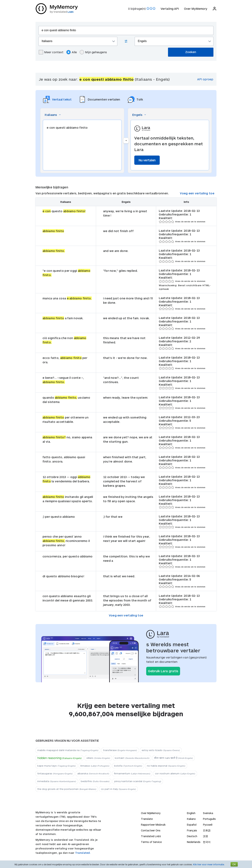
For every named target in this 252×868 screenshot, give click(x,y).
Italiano (191, 819)
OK (234, 864)
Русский (208, 825)
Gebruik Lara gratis (163, 671)
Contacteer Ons (151, 830)
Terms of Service (151, 842)
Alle (72, 52)
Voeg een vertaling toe (197, 193)
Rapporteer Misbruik (153, 825)
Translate (147, 819)
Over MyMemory (195, 9)
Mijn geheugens (93, 52)
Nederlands (194, 842)
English (191, 813)
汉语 (205, 836)
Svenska (208, 813)
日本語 (207, 830)
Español (192, 825)
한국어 (207, 842)
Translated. (83, 853)
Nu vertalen (147, 160)
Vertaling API (170, 9)
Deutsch (192, 836)
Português (209, 819)
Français (192, 830)
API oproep (205, 79)
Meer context (51, 52)
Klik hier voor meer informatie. (209, 864)
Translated (151, 836)
